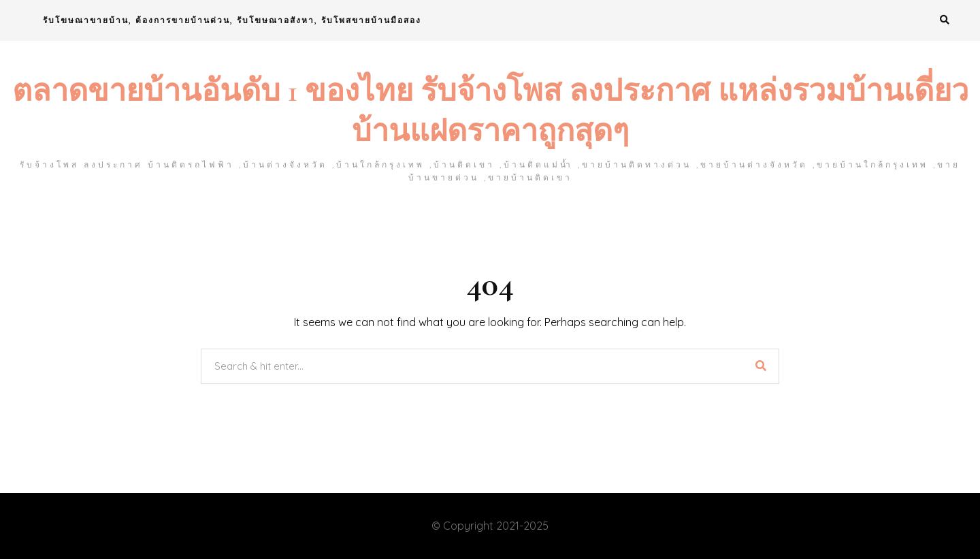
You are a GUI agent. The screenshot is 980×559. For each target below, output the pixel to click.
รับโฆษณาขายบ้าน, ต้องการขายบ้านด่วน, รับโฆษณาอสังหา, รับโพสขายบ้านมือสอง (232, 20)
